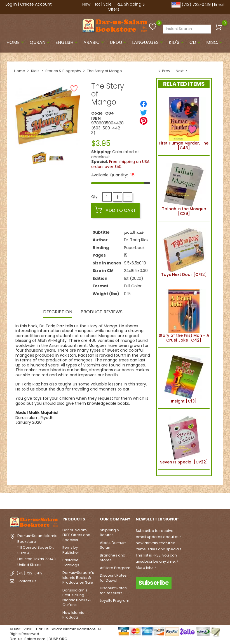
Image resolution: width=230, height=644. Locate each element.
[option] (39, 158)
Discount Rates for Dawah (113, 578)
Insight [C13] (184, 378)
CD (196, 42)
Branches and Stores (113, 558)
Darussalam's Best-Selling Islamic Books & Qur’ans (77, 598)
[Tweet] (144, 112)
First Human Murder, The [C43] (184, 123)
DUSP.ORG (58, 639)
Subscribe (154, 583)
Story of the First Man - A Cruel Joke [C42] (184, 315)
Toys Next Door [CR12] (184, 252)
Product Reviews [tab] (102, 312)
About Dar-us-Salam (113, 545)
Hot (97, 4)
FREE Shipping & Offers (126, 7)
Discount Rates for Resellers (113, 590)
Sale (107, 4)
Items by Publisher (71, 550)
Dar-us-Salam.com (28, 639)
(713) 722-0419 (196, 4)
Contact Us (26, 581)
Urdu (119, 42)
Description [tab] (58, 312)
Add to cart (115, 210)
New (86, 4)
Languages (148, 42)
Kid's (177, 42)
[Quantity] (107, 197)
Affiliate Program (115, 568)
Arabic (94, 42)
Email (219, 4)
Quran (40, 42)
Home (16, 42)
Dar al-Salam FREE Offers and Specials (76, 535)
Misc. (215, 42)
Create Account (36, 4)
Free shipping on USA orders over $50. (120, 164)
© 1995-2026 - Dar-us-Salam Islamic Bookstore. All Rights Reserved (56, 632)
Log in (11, 4)
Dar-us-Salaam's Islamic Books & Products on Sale (78, 577)
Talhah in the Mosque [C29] (184, 188)
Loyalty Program (115, 601)
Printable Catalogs (71, 563)
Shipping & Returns (110, 533)
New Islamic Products (73, 615)
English (67, 42)
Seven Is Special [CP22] (184, 439)
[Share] (144, 104)
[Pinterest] (144, 121)
